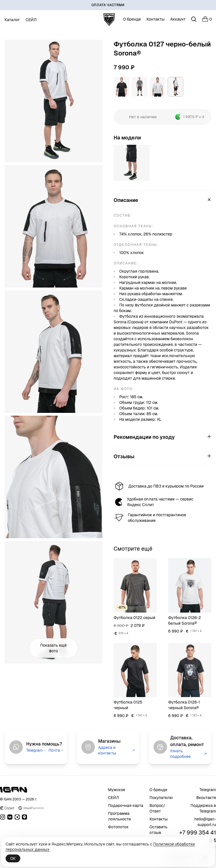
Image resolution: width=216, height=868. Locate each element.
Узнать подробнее (188, 754)
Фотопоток (118, 827)
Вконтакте (206, 798)
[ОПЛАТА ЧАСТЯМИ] (108, 5)
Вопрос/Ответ (157, 808)
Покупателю (161, 798)
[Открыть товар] (132, 163)
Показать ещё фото (53, 648)
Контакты (156, 19)
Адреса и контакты (116, 750)
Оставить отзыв (159, 830)
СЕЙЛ (31, 20)
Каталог (12, 20)
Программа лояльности (119, 816)
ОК (13, 858)
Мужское (117, 790)
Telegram (36, 750)
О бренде (132, 19)
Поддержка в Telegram (203, 808)
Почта (56, 750)
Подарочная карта (126, 805)
